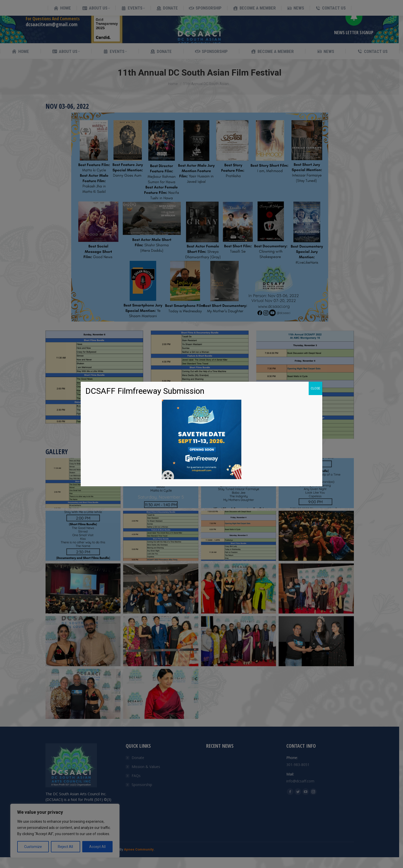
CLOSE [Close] (315, 388)
